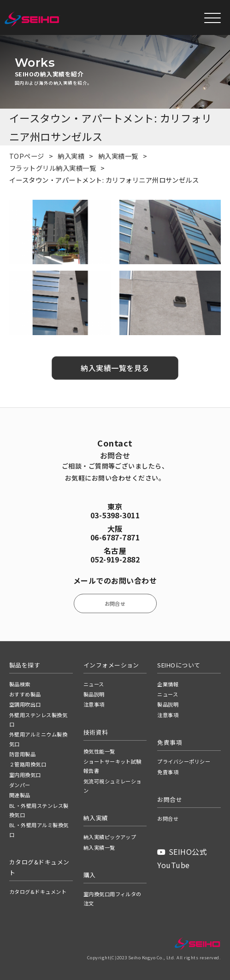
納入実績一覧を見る (115, 368)
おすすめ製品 (25, 694)
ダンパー (20, 785)
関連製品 (20, 795)
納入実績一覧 (118, 156)
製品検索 (20, 684)
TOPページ (27, 156)
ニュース (94, 684)
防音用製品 (22, 754)
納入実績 (71, 156)
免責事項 (168, 772)
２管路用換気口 (28, 764)
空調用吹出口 (25, 704)
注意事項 (94, 704)
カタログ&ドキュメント (38, 892)
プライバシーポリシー (184, 761)
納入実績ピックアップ (110, 837)
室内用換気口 (25, 775)
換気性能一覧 (99, 751)
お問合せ (115, 603)
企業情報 (168, 684)
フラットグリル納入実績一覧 (53, 168)
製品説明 (94, 694)
